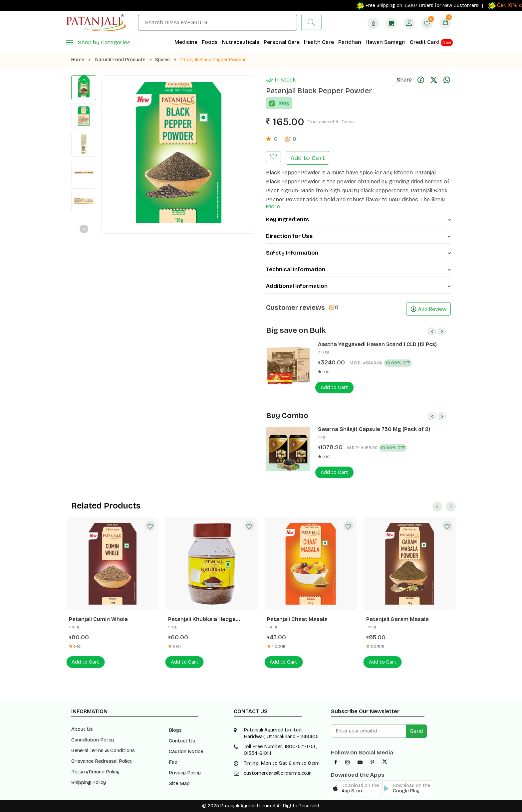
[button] (356, 788)
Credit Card (431, 43)
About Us (82, 729)
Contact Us (182, 741)
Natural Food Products (124, 60)
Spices (166, 60)
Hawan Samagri (386, 42)
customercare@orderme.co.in (278, 773)
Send (416, 731)
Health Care (319, 42)
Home (81, 60)
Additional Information (358, 286)
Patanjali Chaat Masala (297, 619)
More (273, 206)
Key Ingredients (358, 219)
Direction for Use (358, 236)
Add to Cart (308, 158)
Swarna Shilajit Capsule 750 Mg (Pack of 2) (374, 429)
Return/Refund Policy (95, 772)
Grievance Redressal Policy (102, 761)
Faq (173, 762)
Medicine (186, 42)
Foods (210, 42)
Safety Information (358, 253)
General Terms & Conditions (103, 750)
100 (282, 103)
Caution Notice (186, 751)
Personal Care (282, 42)
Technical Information (358, 269)
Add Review (428, 309)
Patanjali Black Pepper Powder (213, 60)
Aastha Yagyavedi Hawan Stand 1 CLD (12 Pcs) (377, 344)
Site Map (179, 783)
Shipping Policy (89, 782)
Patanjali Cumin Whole (98, 619)
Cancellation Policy (93, 740)
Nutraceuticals (241, 42)
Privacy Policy (185, 773)
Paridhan (350, 42)
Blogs (175, 730)
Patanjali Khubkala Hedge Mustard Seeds (202, 619)
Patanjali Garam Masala (397, 619)
